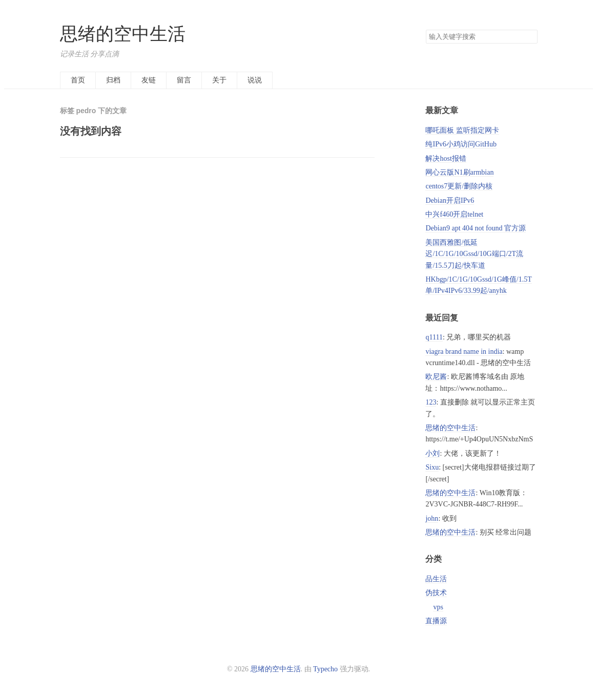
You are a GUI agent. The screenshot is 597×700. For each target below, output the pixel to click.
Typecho (325, 669)
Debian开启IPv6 (450, 200)
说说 (255, 80)
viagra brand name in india (464, 352)
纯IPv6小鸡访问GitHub (461, 144)
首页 (78, 80)
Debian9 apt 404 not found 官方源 (476, 228)
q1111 (434, 337)
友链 (149, 80)
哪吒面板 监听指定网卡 (462, 130)
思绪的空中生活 (123, 34)
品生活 (436, 579)
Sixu (432, 467)
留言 (184, 80)
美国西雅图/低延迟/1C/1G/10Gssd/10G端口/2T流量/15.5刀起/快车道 (474, 254)
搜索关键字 (426, 29)
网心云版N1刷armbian (459, 172)
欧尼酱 (436, 377)
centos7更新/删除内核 (459, 186)
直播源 (436, 621)
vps (438, 607)
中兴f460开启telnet (454, 214)
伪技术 (436, 593)
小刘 (433, 453)
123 (431, 402)
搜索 (529, 37)
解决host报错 (446, 158)
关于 (219, 80)
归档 (113, 80)
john (432, 518)
